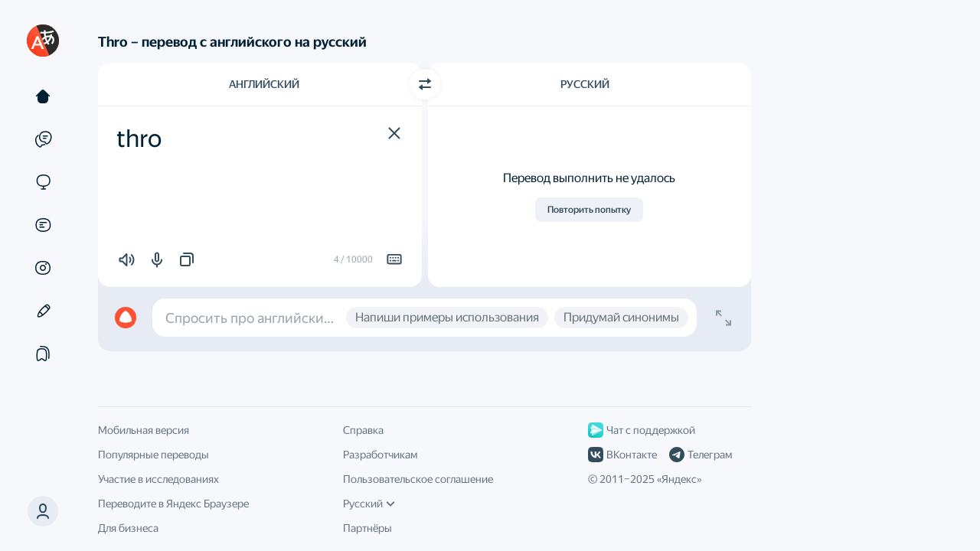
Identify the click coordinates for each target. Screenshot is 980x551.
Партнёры (367, 528)
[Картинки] (43, 268)
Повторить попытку (589, 210)
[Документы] (43, 225)
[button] (394, 133)
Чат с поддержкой (642, 430)
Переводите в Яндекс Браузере (173, 504)
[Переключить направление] (425, 84)
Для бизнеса (128, 528)
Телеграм (701, 455)
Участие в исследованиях (158, 479)
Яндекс (679, 479)
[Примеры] (43, 139)
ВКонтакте (622, 455)
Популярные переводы (154, 455)
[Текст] (43, 96)
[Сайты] (43, 182)
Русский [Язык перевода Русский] (585, 84)
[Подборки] (43, 354)
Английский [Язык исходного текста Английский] (264, 84)
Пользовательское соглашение (418, 479)
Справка (363, 430)
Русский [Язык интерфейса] (369, 504)
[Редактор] (43, 311)
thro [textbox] (139, 139)
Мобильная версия (144, 430)
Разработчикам (380, 455)
